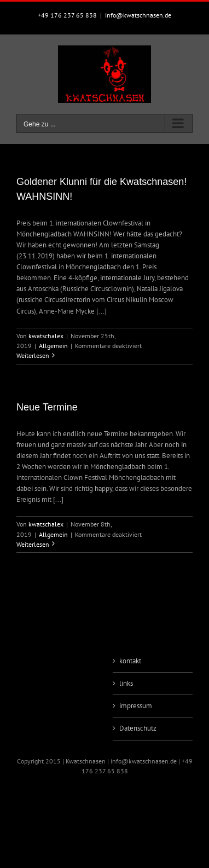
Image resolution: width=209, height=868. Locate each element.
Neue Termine (47, 407)
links (126, 683)
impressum (136, 706)
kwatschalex (46, 336)
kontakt (130, 661)
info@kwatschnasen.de (138, 15)
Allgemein (53, 346)
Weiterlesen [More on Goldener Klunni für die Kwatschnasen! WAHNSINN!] (33, 355)
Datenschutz (138, 728)
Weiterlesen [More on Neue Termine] (33, 544)
